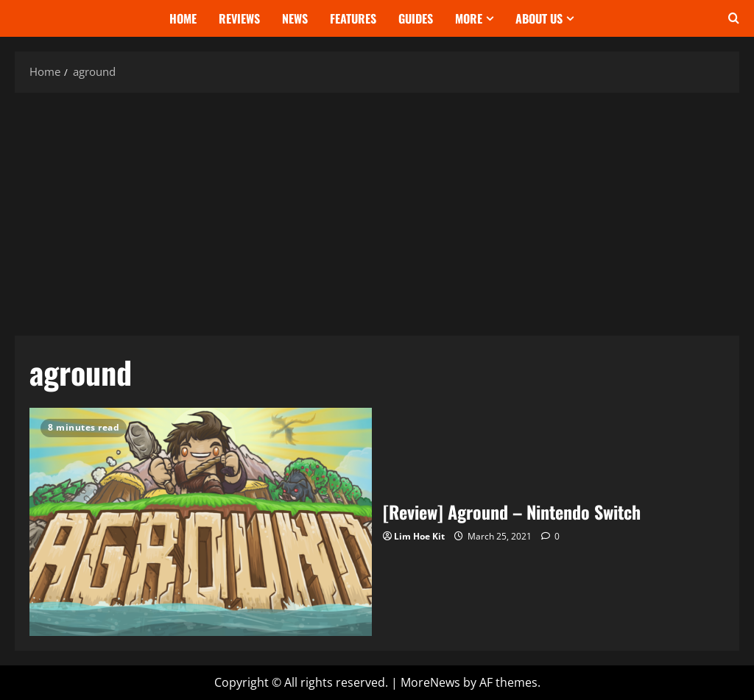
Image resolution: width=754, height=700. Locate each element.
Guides (416, 18)
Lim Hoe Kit (419, 536)
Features (353, 18)
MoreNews (430, 682)
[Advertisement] (377, 211)
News (295, 18)
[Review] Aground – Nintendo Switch (201, 522)
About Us (539, 18)
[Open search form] (734, 18)
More (469, 18)
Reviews (239, 18)
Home (183, 18)
